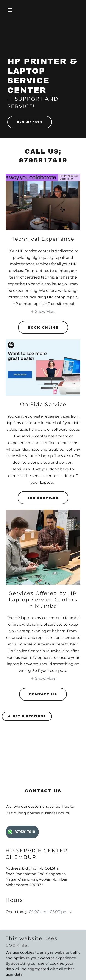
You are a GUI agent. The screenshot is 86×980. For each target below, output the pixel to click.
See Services (43, 498)
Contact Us (43, 694)
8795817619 (30, 122)
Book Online (43, 328)
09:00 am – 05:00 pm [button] (48, 912)
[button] (11, 10)
